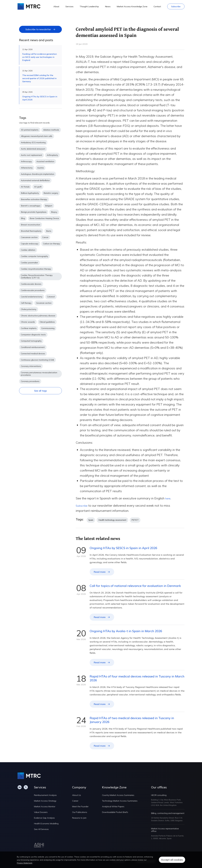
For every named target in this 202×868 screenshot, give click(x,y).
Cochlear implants (29, 328)
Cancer (45, 237)
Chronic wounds (28, 322)
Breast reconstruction (31, 225)
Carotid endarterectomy (32, 297)
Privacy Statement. (25, 863)
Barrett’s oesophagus (31, 206)
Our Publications (80, 812)
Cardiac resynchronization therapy (36, 269)
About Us (77, 795)
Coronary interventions (31, 366)
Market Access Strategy (45, 801)
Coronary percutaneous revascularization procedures (39, 374)
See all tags (41, 391)
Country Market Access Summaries (118, 795)
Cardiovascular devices (31, 284)
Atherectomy (27, 168)
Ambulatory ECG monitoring (33, 142)
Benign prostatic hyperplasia (34, 212)
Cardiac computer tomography (34, 256)
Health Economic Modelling (46, 823)
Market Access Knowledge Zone (132, 6)
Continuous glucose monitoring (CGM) (37, 360)
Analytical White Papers (113, 806)
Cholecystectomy (29, 309)
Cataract (51, 297)
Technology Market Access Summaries (120, 801)
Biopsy (54, 212)
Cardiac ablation (28, 250)
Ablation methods (51, 130)
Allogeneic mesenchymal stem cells (37, 136)
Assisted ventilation (45, 161)
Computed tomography (31, 341)
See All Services (41, 829)
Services (69, 6)
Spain (91, 520)
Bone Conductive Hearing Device (44, 218)
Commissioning (48, 328)
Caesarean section (29, 237)
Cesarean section (44, 303)
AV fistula (25, 187)
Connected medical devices (33, 354)
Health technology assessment (112, 520)
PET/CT (135, 520)
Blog (23, 218)
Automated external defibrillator (35, 180)
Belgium (49, 206)
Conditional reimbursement (33, 347)
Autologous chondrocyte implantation (38, 174)
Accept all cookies (172, 860)
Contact (157, 6)
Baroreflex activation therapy (34, 199)
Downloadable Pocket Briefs (115, 812)
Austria (40, 168)
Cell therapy (26, 303)
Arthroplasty (52, 155)
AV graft (38, 187)
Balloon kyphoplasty (30, 193)
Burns (49, 231)
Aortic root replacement (31, 155)
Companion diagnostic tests (33, 335)
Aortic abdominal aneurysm (33, 149)
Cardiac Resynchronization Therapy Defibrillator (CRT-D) (37, 276)
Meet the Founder (80, 806)
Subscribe (176, 6)
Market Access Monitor (45, 806)
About (56, 6)
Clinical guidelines (47, 322)
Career (75, 801)
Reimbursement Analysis (45, 795)
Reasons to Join (79, 818)
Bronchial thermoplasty (31, 231)
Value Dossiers (41, 812)
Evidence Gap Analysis (44, 818)
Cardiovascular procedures (33, 290)
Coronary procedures (30, 381)
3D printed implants (30, 130)
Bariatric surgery (51, 193)
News (108, 6)
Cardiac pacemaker (29, 263)
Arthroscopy (26, 161)
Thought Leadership (89, 6)
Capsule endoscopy (30, 244)
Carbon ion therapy (52, 244)
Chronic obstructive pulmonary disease (38, 316)
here (168, 498)
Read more (100, 572)
